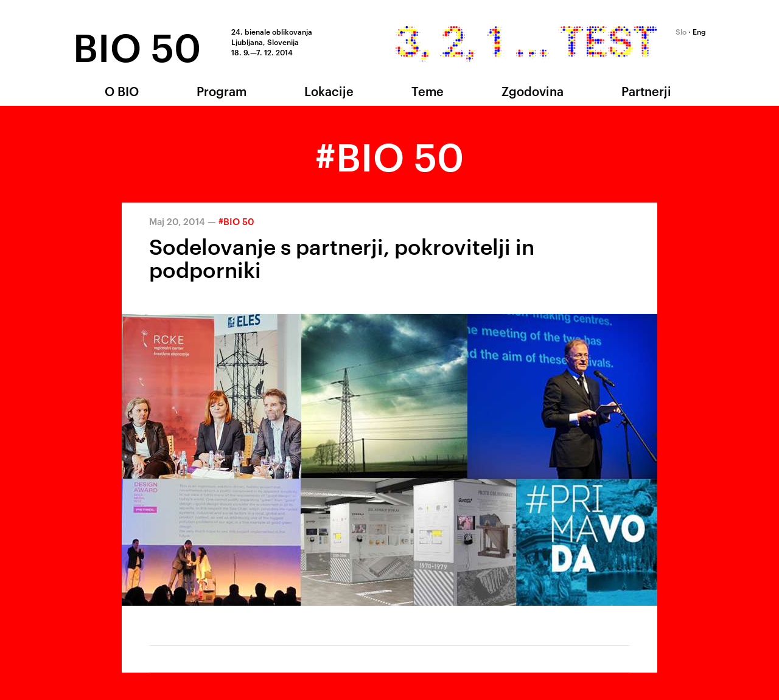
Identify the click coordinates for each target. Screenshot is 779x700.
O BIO (122, 91)
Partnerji (646, 91)
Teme (428, 91)
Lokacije (329, 91)
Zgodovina (533, 91)
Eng (699, 31)
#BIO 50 (236, 221)
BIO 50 (137, 45)
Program (222, 91)
